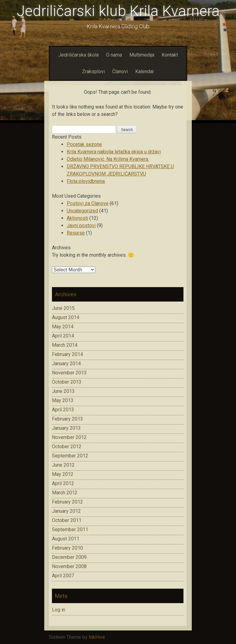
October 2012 (67, 446)
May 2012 (63, 474)
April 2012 (63, 483)
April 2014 (63, 336)
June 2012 (63, 465)
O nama (114, 55)
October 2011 (67, 520)
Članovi (120, 71)
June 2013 (63, 391)
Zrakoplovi (93, 71)
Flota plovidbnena (86, 181)
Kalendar (145, 71)
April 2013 (63, 410)
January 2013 (66, 428)
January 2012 (66, 511)
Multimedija (142, 55)
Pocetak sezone (84, 144)
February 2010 (67, 548)
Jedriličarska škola (79, 55)
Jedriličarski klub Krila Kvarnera (118, 11)
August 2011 (66, 539)
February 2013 (67, 419)
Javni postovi (81, 225)
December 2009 (69, 557)
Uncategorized (82, 211)
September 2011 (70, 529)
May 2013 (63, 400)
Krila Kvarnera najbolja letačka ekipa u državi (114, 152)
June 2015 (63, 308)
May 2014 (63, 327)
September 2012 (70, 456)
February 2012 (67, 502)
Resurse (76, 233)
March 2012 (65, 493)
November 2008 (69, 566)
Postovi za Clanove (88, 203)
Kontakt (170, 55)
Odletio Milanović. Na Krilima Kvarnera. (108, 159)
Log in (59, 610)
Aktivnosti (77, 218)
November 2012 (69, 437)
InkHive (97, 637)
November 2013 (69, 373)
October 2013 (67, 382)
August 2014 (66, 317)
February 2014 (67, 354)
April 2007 (63, 576)
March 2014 (65, 345)
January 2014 (66, 363)
